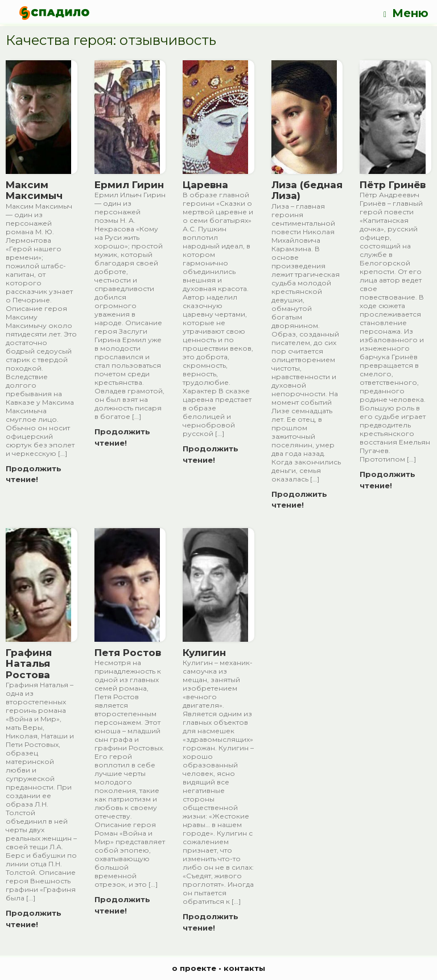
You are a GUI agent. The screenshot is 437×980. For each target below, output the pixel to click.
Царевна (205, 185)
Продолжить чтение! (34, 474)
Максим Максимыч (34, 190)
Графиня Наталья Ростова (29, 664)
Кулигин (204, 653)
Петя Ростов (128, 653)
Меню (406, 13)
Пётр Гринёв (393, 185)
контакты (244, 968)
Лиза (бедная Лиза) (307, 190)
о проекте (194, 968)
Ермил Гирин (129, 185)
